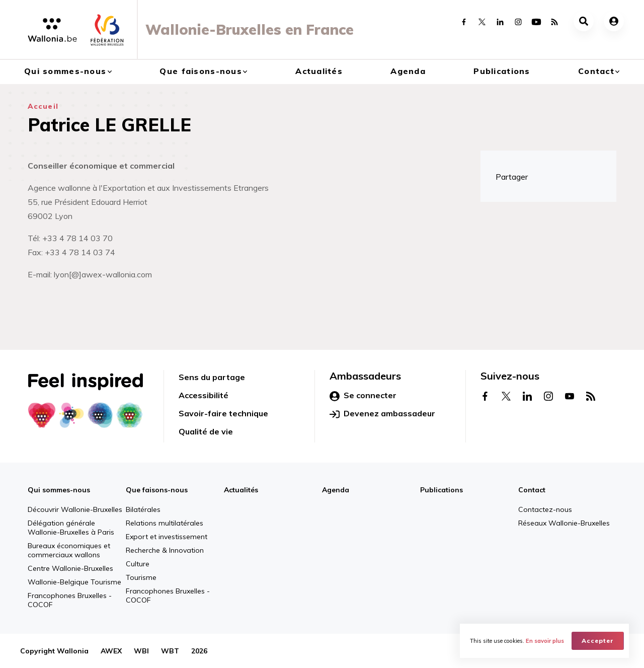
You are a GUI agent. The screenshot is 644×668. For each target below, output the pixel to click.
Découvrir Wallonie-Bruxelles (75, 509)
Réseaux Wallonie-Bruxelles (564, 523)
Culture (138, 564)
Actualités (319, 71)
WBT (170, 651)
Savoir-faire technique (223, 413)
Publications (502, 71)
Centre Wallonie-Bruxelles (70, 568)
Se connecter (363, 396)
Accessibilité (204, 395)
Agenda (408, 71)
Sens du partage (212, 377)
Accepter (598, 641)
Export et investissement (167, 537)
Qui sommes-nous (65, 71)
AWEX (111, 651)
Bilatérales (143, 509)
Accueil (43, 106)
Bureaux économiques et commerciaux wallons (69, 550)
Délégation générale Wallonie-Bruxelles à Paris (71, 528)
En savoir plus (545, 641)
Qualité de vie (206, 431)
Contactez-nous (545, 509)
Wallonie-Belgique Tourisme (74, 582)
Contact (596, 71)
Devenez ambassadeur (382, 414)
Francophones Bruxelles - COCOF (70, 600)
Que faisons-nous (200, 71)
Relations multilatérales (165, 523)
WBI (141, 651)
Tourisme (141, 577)
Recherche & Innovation (165, 550)
